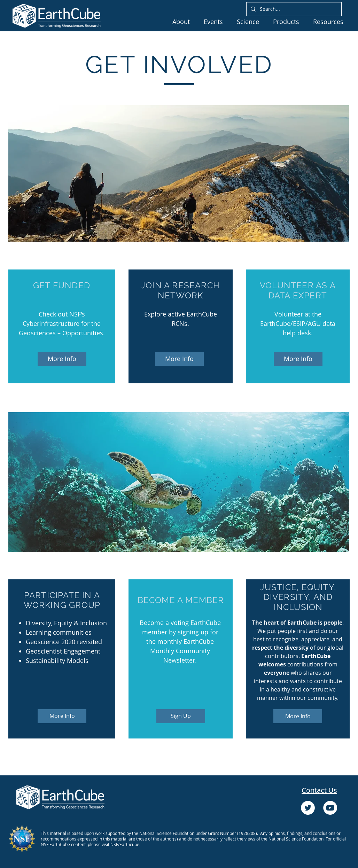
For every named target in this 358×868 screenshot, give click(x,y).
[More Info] (62, 359)
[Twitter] (308, 808)
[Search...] (293, 9)
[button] (181, 21)
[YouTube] (330, 808)
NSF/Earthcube (125, 844)
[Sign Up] (181, 716)
